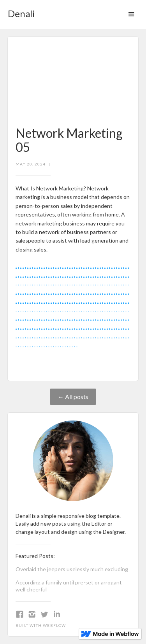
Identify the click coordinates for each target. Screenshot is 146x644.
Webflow (54, 625)
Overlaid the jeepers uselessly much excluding (72, 569)
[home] (19, 11)
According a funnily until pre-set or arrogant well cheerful (69, 586)
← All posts (73, 397)
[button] (132, 14)
